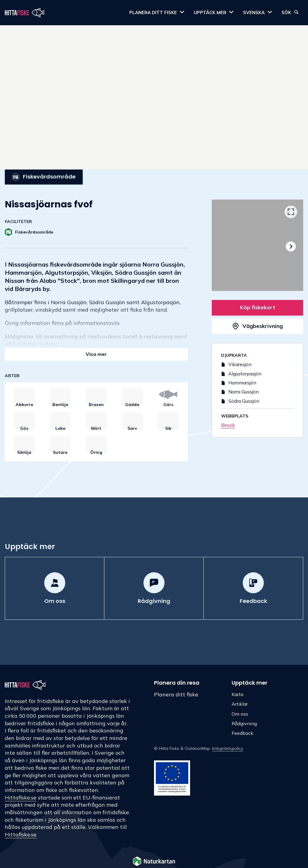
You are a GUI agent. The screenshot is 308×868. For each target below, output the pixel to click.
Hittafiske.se (21, 798)
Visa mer (96, 354)
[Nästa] (291, 246)
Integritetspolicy (227, 748)
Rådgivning (244, 723)
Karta (237, 694)
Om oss (240, 714)
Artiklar (240, 704)
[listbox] (257, 245)
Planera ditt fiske (176, 694)
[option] (257, 245)
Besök (228, 425)
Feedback (242, 733)
